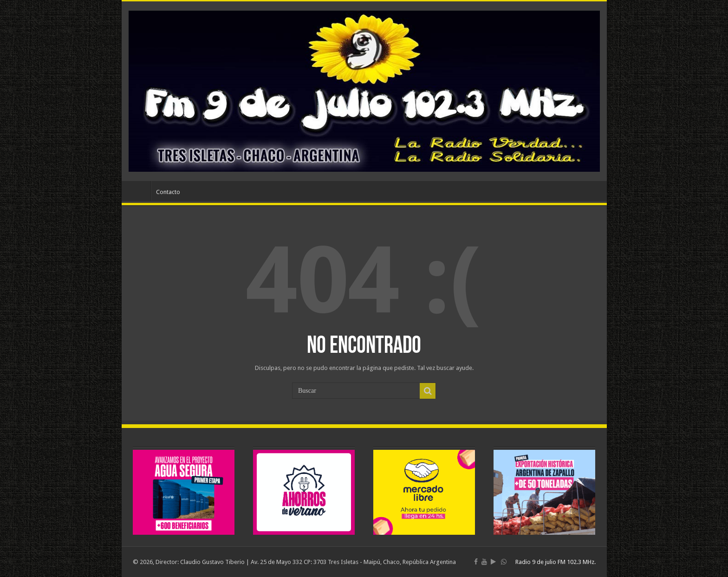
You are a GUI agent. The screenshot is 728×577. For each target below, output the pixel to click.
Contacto (168, 192)
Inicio (138, 191)
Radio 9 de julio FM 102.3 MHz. (556, 562)
